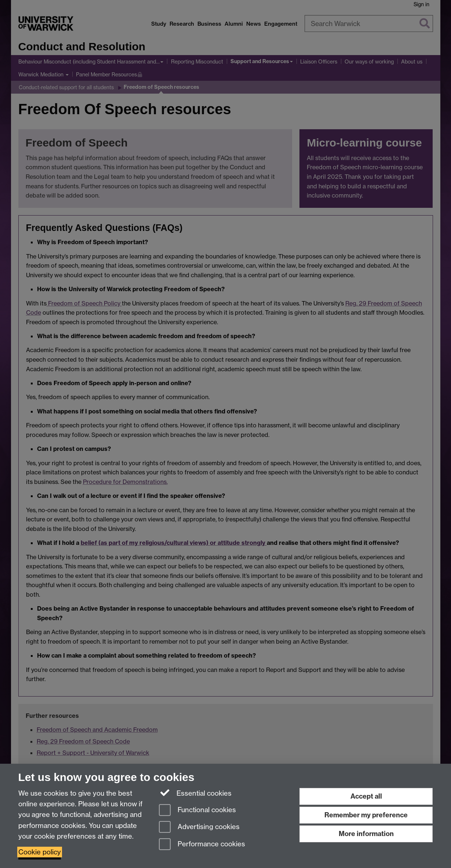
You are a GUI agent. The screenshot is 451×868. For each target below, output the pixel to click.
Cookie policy (40, 852)
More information (366, 834)
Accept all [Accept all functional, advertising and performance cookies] (366, 796)
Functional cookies (197, 811)
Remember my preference (366, 815)
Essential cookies (195, 793)
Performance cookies (202, 845)
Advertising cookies (199, 827)
